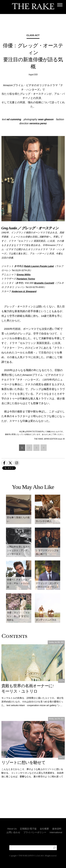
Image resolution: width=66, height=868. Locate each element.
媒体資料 (57, 829)
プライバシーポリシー (35, 832)
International (56, 832)
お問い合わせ (13, 832)
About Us (12, 829)
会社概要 (44, 829)
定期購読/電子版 (28, 829)
